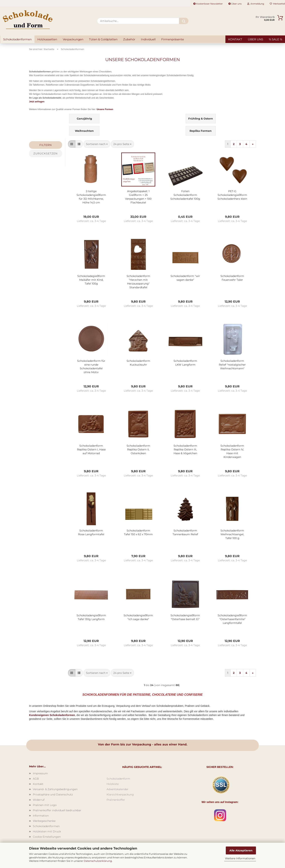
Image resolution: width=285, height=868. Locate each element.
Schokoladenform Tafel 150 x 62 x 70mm (138, 532)
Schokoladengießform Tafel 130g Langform (91, 617)
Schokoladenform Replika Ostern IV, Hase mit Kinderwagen (232, 451)
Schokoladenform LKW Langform (185, 363)
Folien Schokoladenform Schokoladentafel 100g (185, 195)
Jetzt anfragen (37, 102)
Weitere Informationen (240, 858)
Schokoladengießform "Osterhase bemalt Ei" (185, 617)
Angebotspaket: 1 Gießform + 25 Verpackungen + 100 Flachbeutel (138, 197)
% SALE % (275, 39)
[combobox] (97, 144)
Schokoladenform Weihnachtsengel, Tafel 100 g (232, 534)
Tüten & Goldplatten (103, 39)
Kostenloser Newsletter (208, 4)
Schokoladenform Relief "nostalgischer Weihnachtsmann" (232, 365)
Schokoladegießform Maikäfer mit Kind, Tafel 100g (91, 280)
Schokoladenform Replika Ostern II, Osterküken (138, 449)
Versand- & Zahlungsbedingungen (55, 789)
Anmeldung (256, 4)
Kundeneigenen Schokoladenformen (52, 715)
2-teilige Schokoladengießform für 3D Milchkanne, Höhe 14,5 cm (91, 197)
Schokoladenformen (17, 39)
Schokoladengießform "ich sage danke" (138, 617)
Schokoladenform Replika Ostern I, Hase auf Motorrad (91, 449)
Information (41, 816)
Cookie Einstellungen (47, 837)
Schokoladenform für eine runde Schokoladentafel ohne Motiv (91, 367)
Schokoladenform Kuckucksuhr (138, 363)
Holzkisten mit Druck (47, 831)
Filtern (46, 145)
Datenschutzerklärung (98, 861)
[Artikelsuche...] (184, 21)
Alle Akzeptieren (241, 850)
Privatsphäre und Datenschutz (53, 794)
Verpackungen (73, 39)
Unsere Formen (105, 109)
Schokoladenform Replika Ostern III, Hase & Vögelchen (185, 449)
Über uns (235, 4)
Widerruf (39, 800)
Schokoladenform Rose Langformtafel (91, 532)
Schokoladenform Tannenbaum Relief (185, 532)
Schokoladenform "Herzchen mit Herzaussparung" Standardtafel (138, 282)
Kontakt (235, 39)
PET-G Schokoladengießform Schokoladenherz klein (232, 195)
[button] (72, 144)
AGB (36, 779)
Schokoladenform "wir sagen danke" (185, 278)
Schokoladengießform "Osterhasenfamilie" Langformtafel (232, 619)
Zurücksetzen (45, 153)
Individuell (148, 39)
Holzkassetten (47, 39)
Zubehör (129, 39)
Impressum (40, 773)
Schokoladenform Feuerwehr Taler (232, 278)
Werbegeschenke (44, 821)
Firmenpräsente (173, 39)
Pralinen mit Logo (45, 805)
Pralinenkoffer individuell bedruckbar (57, 810)
